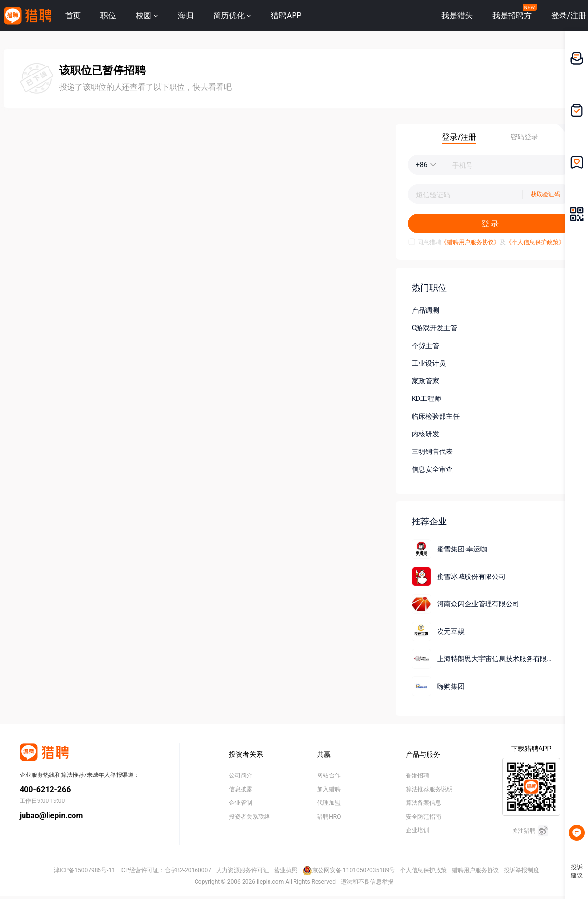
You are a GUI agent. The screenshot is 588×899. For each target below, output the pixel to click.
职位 (108, 15)
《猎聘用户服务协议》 (470, 242)
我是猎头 (457, 15)
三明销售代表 (432, 451)
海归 (186, 15)
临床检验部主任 (436, 416)
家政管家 (425, 381)
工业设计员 (429, 363)
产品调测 (425, 310)
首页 (73, 15)
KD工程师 (426, 399)
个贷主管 (425, 346)
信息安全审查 (432, 469)
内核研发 (425, 434)
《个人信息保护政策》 (535, 242)
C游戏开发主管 (434, 328)
